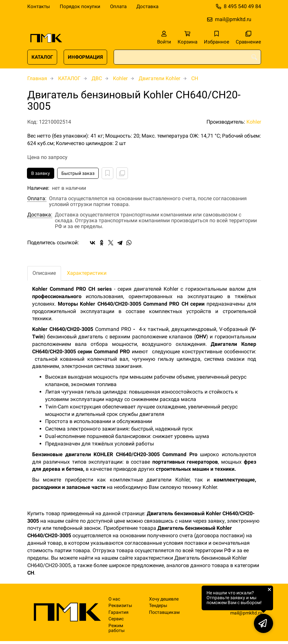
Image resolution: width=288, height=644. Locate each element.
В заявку (41, 173)
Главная (37, 78)
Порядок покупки (80, 6)
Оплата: (37, 199)
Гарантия (119, 612)
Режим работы (117, 628)
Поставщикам (164, 612)
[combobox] (187, 57)
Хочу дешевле (164, 599)
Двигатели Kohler (159, 78)
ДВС (97, 78)
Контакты (39, 6)
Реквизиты (120, 606)
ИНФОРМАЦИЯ (85, 57)
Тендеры (158, 606)
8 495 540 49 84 (242, 6)
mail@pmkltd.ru (233, 19)
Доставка (147, 6)
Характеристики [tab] (87, 273)
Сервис (116, 619)
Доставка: (40, 215)
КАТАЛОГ (42, 57)
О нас (114, 599)
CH (195, 78)
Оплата (118, 6)
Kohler (120, 78)
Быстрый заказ (78, 173)
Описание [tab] (44, 273)
